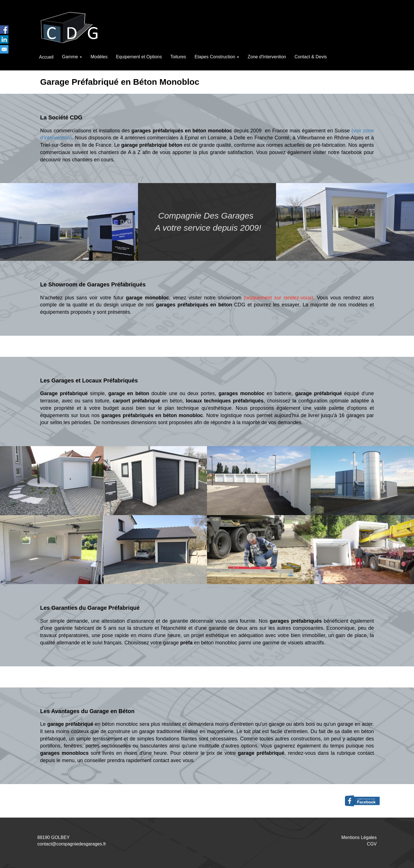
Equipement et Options (139, 57)
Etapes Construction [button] (217, 57)
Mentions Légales (359, 837)
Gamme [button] (72, 57)
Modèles (99, 57)
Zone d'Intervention (267, 57)
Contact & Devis (311, 57)
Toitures (178, 57)
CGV (372, 844)
